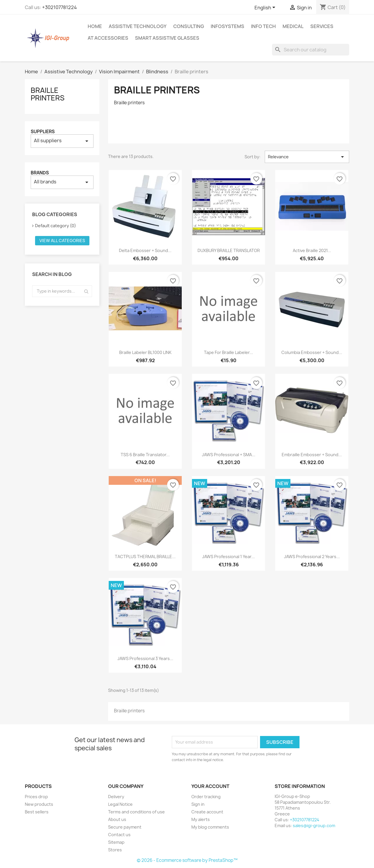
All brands (62, 182)
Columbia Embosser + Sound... (312, 352)
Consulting (189, 26)
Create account (207, 812)
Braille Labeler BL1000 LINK (145, 352)
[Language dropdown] (266, 8)
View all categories (62, 241)
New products (39, 804)
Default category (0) (56, 226)
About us (117, 819)
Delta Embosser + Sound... (145, 250)
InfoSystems (227, 26)
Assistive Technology (138, 26)
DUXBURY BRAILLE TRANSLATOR (229, 250)
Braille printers (48, 94)
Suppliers (43, 132)
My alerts (201, 819)
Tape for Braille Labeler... (228, 352)
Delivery (116, 797)
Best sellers (37, 812)
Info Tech (263, 26)
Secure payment (125, 827)
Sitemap (116, 842)
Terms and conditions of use (136, 812)
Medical (293, 26)
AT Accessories (108, 38)
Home (95, 26)
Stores (115, 850)
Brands (40, 173)
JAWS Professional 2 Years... (312, 557)
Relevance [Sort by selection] (307, 157)
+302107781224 (59, 7)
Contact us (119, 835)
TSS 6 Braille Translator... (145, 455)
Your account (210, 786)
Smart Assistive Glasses (167, 38)
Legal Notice (120, 804)
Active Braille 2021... (312, 250)
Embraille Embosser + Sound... (312, 455)
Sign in (198, 804)
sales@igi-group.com (314, 826)
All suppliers (62, 141)
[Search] (311, 50)
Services (322, 26)
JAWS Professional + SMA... (229, 455)
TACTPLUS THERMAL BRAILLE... (145, 557)
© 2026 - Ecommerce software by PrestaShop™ (187, 860)
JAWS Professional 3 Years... (145, 658)
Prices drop (36, 797)
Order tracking (206, 797)
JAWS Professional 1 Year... (228, 557)
